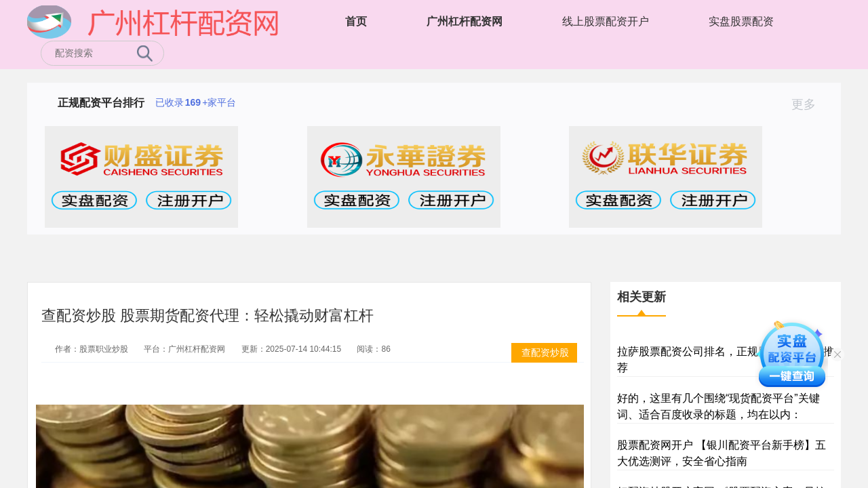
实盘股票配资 (741, 21)
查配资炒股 (545, 352)
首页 (356, 21)
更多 (809, 104)
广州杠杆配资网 (465, 21)
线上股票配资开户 (606, 21)
